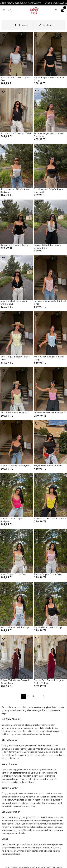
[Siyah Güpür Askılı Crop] (50, 604)
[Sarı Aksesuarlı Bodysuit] (17, 389)
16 (43, 696)
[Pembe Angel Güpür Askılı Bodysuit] (50, 110)
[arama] (10, 10)
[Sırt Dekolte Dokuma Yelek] (17, 110)
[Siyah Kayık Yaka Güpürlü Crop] (50, 54)
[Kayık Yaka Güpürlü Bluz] (50, 442)
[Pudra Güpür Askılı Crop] (50, 551)
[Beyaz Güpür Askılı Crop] (17, 604)
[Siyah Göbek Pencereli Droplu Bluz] (17, 278)
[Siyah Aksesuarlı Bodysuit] (17, 442)
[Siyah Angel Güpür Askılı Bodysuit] (50, 166)
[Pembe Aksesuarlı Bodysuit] (50, 389)
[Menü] (4, 10)
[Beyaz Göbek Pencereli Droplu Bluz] (50, 222)
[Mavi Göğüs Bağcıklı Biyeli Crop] (50, 333)
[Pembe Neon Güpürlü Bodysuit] (17, 495)
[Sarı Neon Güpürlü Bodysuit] (50, 495)
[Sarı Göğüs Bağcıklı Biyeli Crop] (17, 333)
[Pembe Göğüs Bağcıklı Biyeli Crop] (50, 278)
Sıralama (46, 25)
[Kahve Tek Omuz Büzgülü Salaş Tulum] (17, 657)
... (38, 696)
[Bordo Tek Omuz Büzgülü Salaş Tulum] (50, 657)
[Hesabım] (56, 10)
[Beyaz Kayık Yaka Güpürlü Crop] (17, 54)
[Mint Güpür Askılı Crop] (17, 551)
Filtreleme (21, 25)
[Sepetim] (63, 10)
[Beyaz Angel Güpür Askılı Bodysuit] (17, 166)
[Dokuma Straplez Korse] (17, 222)
